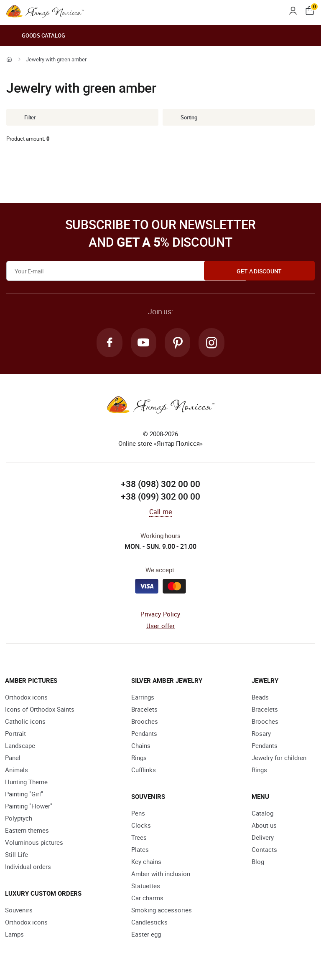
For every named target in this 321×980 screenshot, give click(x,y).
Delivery (263, 838)
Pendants (144, 734)
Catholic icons (25, 722)
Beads (260, 698)
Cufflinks (144, 770)
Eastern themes (27, 831)
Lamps (14, 935)
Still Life (17, 855)
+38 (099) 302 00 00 (160, 498)
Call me (160, 513)
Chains (141, 746)
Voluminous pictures (34, 843)
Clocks (141, 826)
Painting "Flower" (29, 807)
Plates (140, 850)
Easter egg (146, 935)
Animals (17, 770)
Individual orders (28, 867)
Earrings (143, 698)
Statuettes (146, 887)
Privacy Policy (160, 615)
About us (264, 826)
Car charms (147, 899)
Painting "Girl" (24, 795)
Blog (258, 862)
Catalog (262, 814)
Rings (139, 758)
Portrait (15, 734)
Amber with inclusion (161, 874)
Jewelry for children (279, 758)
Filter (24, 117)
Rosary (261, 734)
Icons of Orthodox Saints (40, 710)
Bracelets (144, 710)
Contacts (264, 850)
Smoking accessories (162, 911)
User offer (161, 627)
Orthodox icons (26, 698)
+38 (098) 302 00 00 (160, 485)
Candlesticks (149, 923)
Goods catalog (36, 35)
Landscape (20, 746)
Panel (13, 758)
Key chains (146, 862)
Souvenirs (19, 911)
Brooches (145, 722)
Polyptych (19, 819)
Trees (139, 838)
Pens (138, 814)
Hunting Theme (26, 783)
